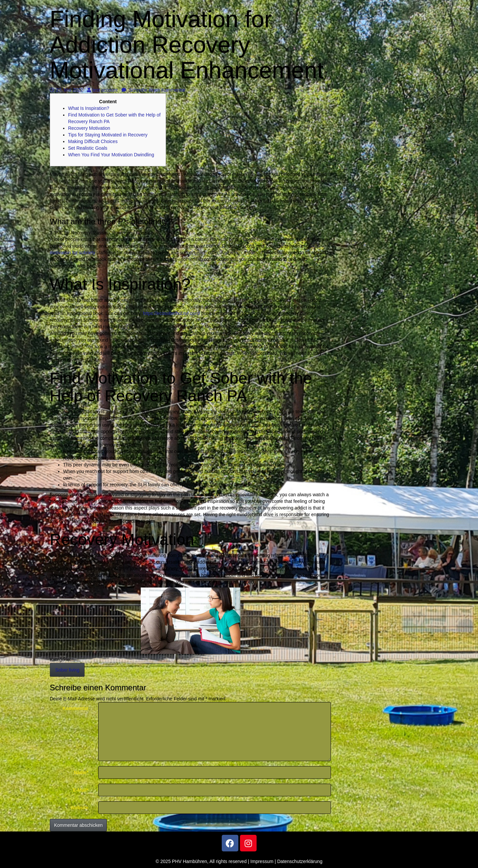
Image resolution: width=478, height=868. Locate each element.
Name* (81, 772)
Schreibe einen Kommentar (154, 90)
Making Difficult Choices (93, 141)
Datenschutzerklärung (300, 861)
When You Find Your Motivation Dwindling (111, 155)
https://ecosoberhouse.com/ (172, 313)
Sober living (67, 670)
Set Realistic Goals (88, 148)
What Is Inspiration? (89, 108)
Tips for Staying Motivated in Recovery (108, 135)
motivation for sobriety (73, 253)
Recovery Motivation (89, 128)
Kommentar (75, 708)
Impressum (262, 861)
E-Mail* (81, 790)
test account (102, 90)
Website (80, 808)
